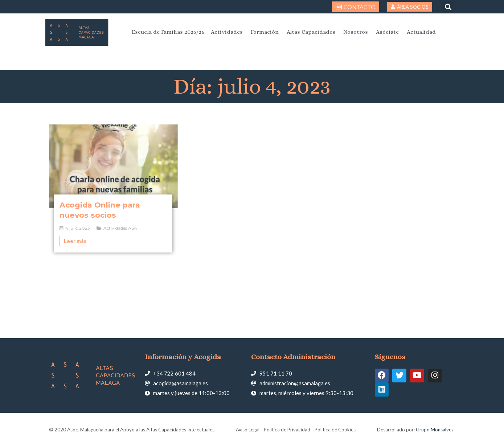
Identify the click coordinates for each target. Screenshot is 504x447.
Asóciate (387, 32)
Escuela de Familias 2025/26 (168, 32)
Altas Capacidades (311, 32)
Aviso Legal (247, 430)
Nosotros (356, 32)
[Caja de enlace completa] (113, 188)
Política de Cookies (336, 430)
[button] (448, 7)
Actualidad (421, 32)
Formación (265, 32)
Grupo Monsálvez (435, 430)
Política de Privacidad (287, 430)
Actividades (227, 32)
